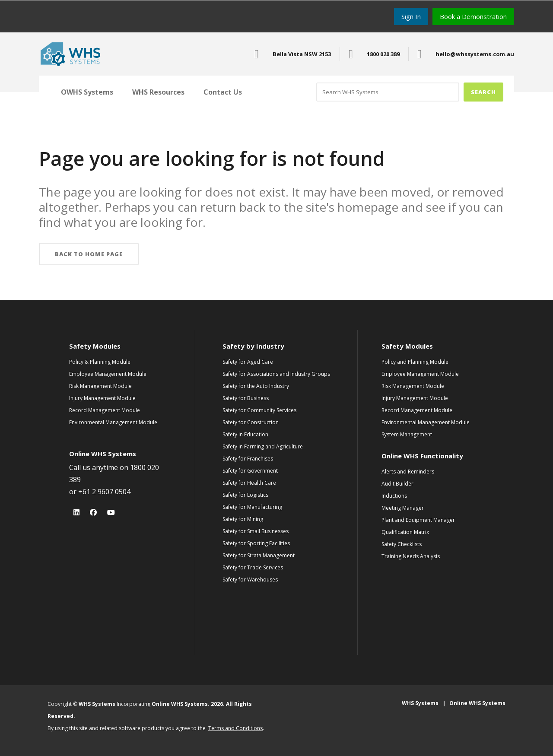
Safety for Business (246, 398)
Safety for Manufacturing (252, 507)
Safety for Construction (251, 422)
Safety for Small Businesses (256, 531)
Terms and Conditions (235, 728)
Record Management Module (105, 410)
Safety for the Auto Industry (256, 386)
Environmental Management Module (113, 422)
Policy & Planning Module (100, 362)
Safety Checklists (402, 544)
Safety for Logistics (245, 495)
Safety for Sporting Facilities (256, 543)
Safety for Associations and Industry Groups (276, 374)
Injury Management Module (102, 398)
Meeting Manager (403, 508)
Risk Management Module (100, 386)
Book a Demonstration (473, 16)
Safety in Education (245, 434)
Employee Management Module (108, 374)
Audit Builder (397, 484)
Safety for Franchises (248, 459)
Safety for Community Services (259, 410)
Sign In (411, 16)
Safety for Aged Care (248, 362)
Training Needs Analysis (411, 556)
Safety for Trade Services (253, 567)
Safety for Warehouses (250, 580)
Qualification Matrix (405, 532)
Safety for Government (250, 471)
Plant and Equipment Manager (418, 520)
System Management (407, 434)
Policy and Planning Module (415, 362)
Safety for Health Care (249, 483)
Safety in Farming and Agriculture (263, 446)
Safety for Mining (243, 519)
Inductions (394, 496)
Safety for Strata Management (259, 555)
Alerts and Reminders (408, 472)
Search (483, 92)
